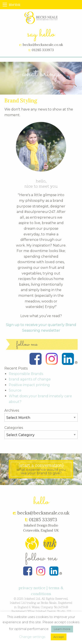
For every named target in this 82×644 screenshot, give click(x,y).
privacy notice (32, 588)
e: (20, 45)
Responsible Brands (26, 374)
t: (30, 50)
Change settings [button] (32, 637)
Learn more (62, 629)
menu (15, 4)
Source (15, 390)
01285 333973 (43, 50)
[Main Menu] (5, 5)
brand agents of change (30, 379)
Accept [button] (59, 637)
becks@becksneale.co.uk (43, 45)
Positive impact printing (29, 385)
